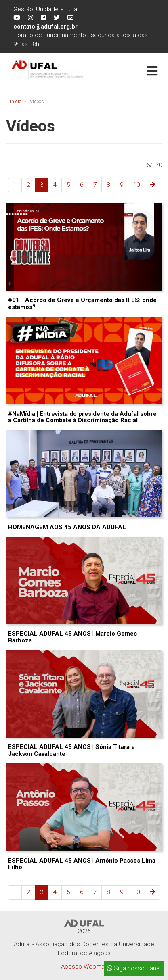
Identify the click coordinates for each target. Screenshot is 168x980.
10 (136, 185)
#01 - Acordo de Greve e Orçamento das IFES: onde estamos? (82, 303)
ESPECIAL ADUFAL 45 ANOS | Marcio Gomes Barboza (72, 637)
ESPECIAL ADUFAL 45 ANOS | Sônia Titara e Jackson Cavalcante (71, 750)
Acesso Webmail (84, 967)
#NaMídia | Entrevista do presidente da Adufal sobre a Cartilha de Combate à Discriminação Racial (82, 417)
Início (16, 102)
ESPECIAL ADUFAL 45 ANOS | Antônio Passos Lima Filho (82, 864)
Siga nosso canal (134, 968)
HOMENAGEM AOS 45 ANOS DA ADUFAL (67, 527)
